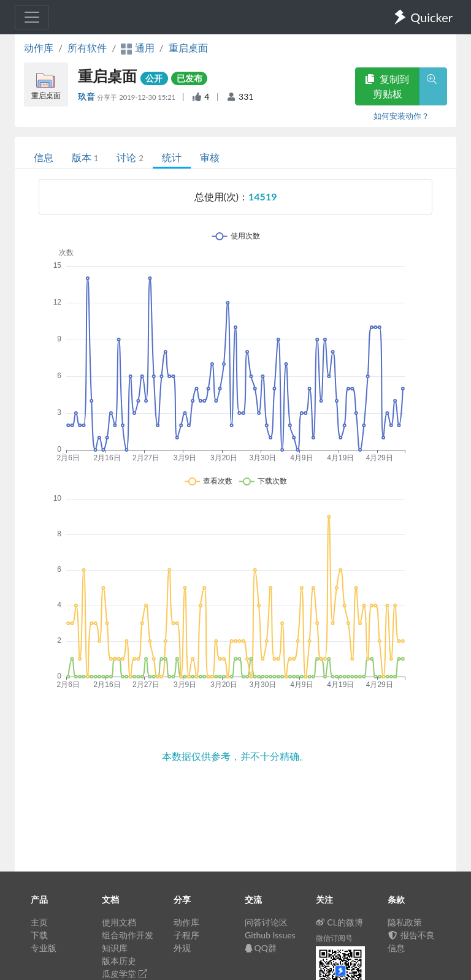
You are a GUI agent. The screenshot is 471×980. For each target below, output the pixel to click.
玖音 (87, 97)
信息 (44, 157)
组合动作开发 (128, 935)
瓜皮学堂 (124, 974)
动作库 (39, 47)
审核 (210, 157)
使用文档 (119, 922)
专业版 (44, 948)
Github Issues (270, 935)
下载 (39, 935)
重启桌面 (188, 47)
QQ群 (261, 948)
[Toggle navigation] (32, 17)
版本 (85, 157)
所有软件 (87, 47)
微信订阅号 (334, 938)
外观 (182, 948)
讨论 (130, 157)
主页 (39, 922)
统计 (172, 157)
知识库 (115, 948)
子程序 (186, 935)
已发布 (190, 78)
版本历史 (119, 961)
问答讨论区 (266, 922)
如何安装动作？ (401, 116)
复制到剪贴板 (387, 86)
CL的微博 (339, 922)
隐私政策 (405, 922)
